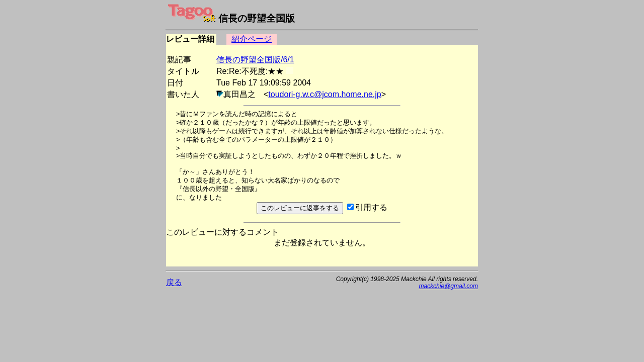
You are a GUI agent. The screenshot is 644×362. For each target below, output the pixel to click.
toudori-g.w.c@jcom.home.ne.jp (325, 94)
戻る (174, 282)
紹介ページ (252, 39)
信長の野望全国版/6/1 (255, 60)
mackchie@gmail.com (448, 286)
